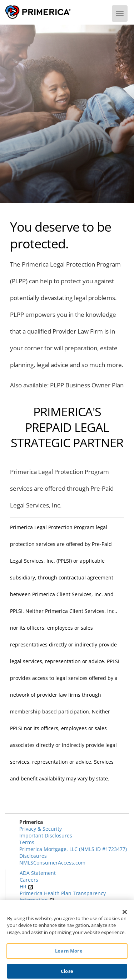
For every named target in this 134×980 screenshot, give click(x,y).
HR (26, 886)
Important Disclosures (46, 835)
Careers (29, 880)
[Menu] (120, 14)
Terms (27, 842)
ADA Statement (38, 873)
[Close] (125, 914)
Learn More (69, 954)
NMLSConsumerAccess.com (52, 863)
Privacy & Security (41, 829)
